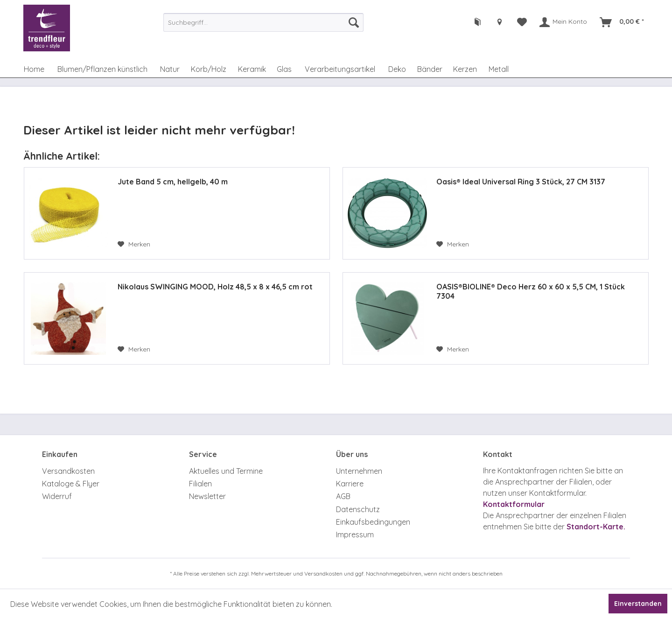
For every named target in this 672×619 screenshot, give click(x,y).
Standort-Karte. (596, 527)
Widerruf (57, 496)
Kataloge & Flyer (71, 484)
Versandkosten (68, 471)
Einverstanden (638, 604)
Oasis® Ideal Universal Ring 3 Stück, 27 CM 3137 (521, 182)
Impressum (355, 535)
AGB (343, 496)
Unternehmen (359, 471)
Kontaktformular (514, 504)
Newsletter (207, 496)
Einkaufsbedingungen (373, 522)
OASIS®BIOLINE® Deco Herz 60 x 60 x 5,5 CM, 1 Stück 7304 (531, 291)
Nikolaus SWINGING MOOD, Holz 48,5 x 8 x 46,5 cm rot (215, 287)
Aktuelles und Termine (226, 471)
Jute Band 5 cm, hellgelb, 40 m (173, 182)
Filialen (200, 484)
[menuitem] (263, 22)
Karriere (350, 484)
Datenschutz (358, 509)
